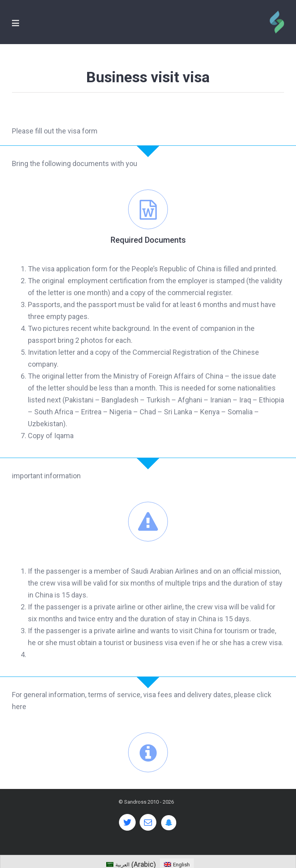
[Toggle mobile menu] (16, 23)
